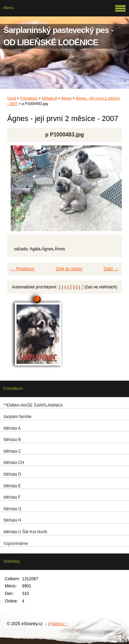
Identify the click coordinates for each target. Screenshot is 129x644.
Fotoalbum (29, 98)
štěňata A (49, 98)
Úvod (12, 98)
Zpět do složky (69, 269)
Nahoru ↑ (59, 624)
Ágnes (67, 98)
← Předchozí (23, 269)
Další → (111, 269)
